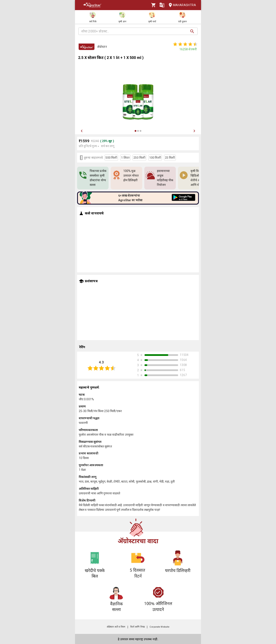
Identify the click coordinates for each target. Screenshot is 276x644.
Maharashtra (181, 5)
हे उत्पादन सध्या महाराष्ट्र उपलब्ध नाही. (138, 639)
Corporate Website (159, 627)
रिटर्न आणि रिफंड (137, 627)
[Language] (162, 5)
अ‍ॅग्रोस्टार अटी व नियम (116, 627)
